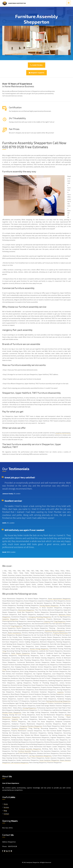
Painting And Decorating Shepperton (58, 701)
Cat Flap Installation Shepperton (40, 756)
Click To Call (37, 65)
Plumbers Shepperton (19, 728)
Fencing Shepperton (29, 708)
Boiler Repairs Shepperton (21, 653)
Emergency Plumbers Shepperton (31, 726)
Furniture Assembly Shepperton (30, 749)
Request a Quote (36, 73)
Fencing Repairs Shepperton (49, 605)
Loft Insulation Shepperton (20, 762)
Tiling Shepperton (59, 621)
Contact (6, 814)
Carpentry (47, 621)
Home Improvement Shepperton (59, 599)
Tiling (4, 651)
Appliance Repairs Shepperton (55, 630)
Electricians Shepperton (26, 610)
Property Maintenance (60, 633)
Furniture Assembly (25, 751)
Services (6, 807)
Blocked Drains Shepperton (12, 712)
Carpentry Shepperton (10, 619)
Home (6, 804)
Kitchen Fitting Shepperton (39, 649)
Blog (5, 811)
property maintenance (63, 433)
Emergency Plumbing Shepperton (40, 617)
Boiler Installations (15, 633)
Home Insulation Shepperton (49, 760)
